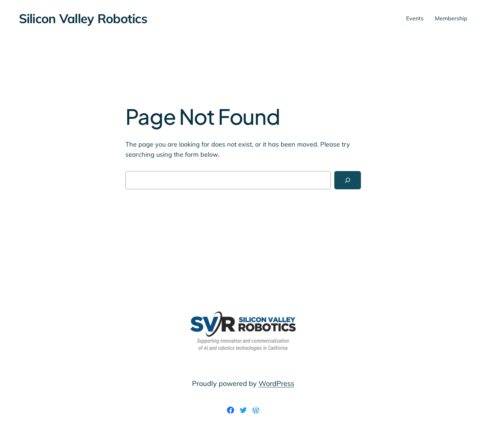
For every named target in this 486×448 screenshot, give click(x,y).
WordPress (276, 383)
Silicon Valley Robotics (83, 18)
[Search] (348, 180)
